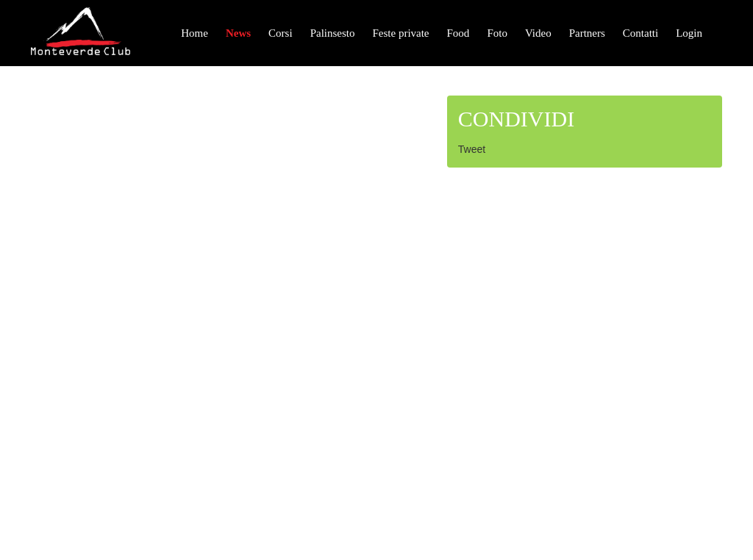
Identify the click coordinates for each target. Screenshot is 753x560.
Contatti (640, 33)
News (238, 33)
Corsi (281, 33)
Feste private (400, 33)
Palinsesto (333, 33)
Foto (497, 33)
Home (195, 33)
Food (458, 33)
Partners (587, 33)
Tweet (472, 149)
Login (689, 33)
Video (538, 33)
